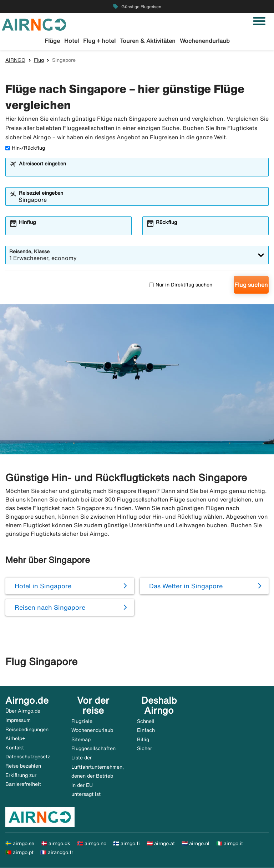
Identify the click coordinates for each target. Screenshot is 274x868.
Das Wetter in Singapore (186, 586)
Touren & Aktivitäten (148, 41)
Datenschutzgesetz (28, 757)
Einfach (146, 730)
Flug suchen (251, 285)
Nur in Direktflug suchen (181, 285)
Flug (39, 60)
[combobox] (142, 171)
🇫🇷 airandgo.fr (57, 853)
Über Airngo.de (23, 712)
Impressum (18, 720)
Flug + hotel (99, 41)
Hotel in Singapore (43, 586)
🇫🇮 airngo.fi (126, 844)
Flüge (52, 41)
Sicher (144, 749)
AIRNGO (15, 60)
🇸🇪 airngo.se (20, 844)
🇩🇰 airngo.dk (56, 844)
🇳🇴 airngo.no (92, 844)
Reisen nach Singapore (50, 608)
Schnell (146, 722)
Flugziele (82, 722)
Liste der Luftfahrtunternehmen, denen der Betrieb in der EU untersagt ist (98, 776)
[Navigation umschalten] (259, 21)
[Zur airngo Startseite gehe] (34, 24)
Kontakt (15, 748)
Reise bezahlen (23, 766)
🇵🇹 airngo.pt (19, 853)
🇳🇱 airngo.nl (196, 844)
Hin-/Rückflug (25, 148)
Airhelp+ (15, 739)
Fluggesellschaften (93, 749)
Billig (143, 740)
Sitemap (81, 740)
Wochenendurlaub (205, 41)
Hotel (72, 41)
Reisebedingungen (27, 730)
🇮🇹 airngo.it (230, 844)
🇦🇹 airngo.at (161, 844)
